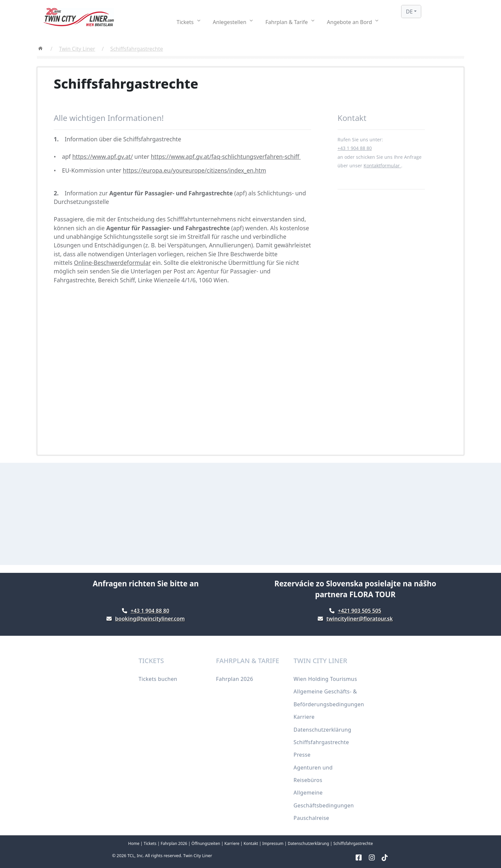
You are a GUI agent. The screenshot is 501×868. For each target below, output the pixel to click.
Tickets (150, 843)
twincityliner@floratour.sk (359, 619)
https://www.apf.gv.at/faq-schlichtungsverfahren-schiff (226, 156)
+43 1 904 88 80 (355, 148)
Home (134, 843)
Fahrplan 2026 (235, 679)
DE (409, 12)
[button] (189, 22)
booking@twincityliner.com (150, 619)
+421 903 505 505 (359, 611)
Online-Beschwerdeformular (112, 263)
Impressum (273, 843)
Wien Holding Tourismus (325, 679)
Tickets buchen (158, 679)
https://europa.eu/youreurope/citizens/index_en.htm (195, 170)
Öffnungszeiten (206, 843)
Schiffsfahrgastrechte (137, 49)
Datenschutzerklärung (323, 730)
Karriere (304, 717)
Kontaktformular (382, 166)
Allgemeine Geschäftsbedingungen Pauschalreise (324, 805)
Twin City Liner (77, 49)
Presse (302, 755)
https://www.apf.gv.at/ (103, 156)
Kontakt (251, 843)
